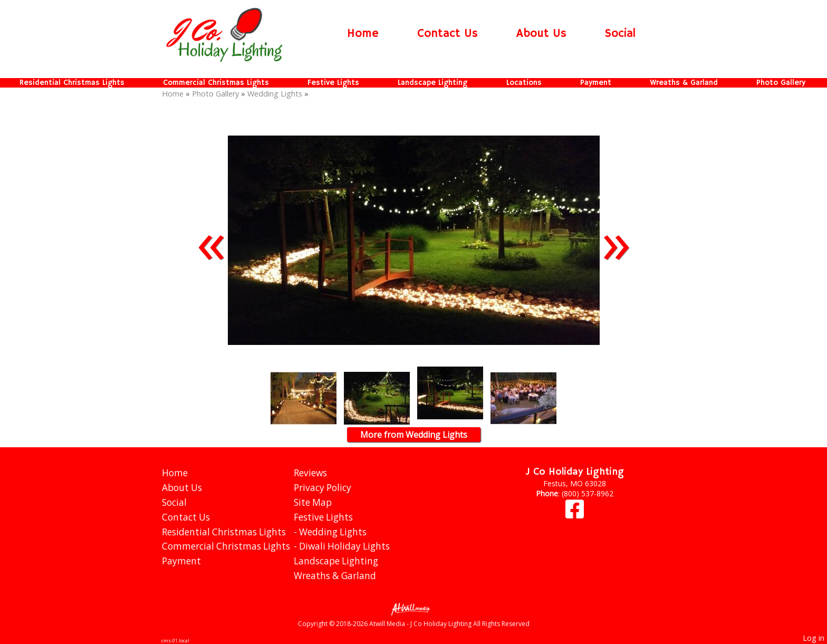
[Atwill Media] (413, 608)
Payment (596, 83)
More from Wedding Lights (414, 435)
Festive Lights (333, 83)
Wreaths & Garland (684, 83)
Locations (524, 83)
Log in (814, 638)
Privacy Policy (323, 488)
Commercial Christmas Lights (216, 83)
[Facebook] (575, 514)
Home (363, 34)
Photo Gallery (781, 83)
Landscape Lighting (432, 83)
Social (620, 34)
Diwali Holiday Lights (344, 546)
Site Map (313, 502)
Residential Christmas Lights (72, 83)
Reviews (310, 473)
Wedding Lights (275, 94)
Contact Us (448, 34)
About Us (541, 34)
